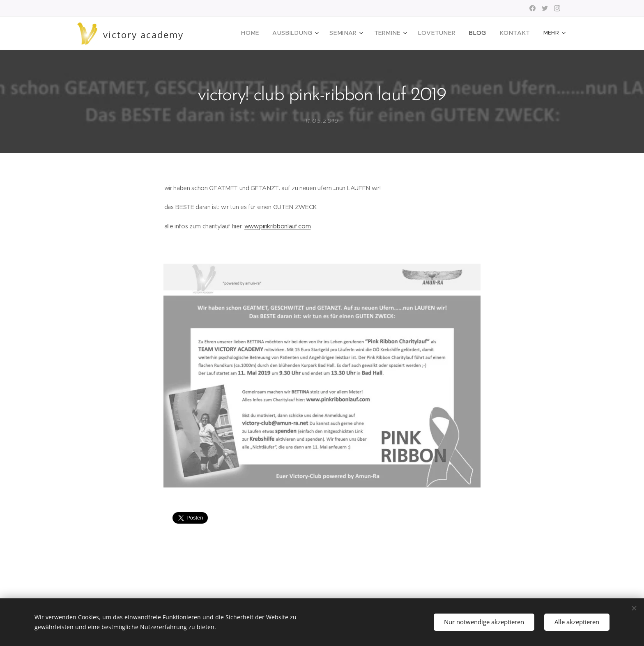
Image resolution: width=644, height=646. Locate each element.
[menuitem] (270, 33)
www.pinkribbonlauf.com (278, 226)
